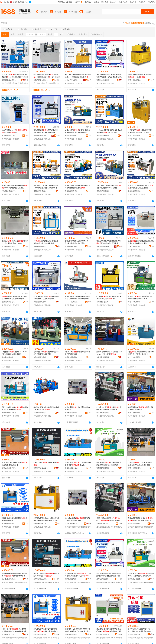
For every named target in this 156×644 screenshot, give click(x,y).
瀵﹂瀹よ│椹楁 (39, 83)
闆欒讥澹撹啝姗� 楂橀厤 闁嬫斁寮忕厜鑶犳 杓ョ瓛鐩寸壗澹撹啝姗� (140, 519)
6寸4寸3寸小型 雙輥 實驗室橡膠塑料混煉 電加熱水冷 (109, 408)
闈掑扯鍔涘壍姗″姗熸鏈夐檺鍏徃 (135, 524)
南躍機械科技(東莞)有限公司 (104, 302)
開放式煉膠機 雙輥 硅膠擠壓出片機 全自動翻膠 (15, 408)
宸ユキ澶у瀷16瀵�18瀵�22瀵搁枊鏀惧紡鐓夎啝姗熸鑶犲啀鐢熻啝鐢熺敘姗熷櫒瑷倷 (15, 630)
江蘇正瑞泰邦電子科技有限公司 (135, 246)
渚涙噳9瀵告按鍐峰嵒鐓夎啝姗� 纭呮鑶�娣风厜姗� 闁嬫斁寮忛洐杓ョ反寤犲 (109, 630)
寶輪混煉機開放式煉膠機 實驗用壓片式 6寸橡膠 (141, 76)
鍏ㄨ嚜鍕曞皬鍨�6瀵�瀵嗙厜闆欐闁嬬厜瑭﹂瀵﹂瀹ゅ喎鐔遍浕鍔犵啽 (46, 76)
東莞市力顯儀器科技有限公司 (104, 80)
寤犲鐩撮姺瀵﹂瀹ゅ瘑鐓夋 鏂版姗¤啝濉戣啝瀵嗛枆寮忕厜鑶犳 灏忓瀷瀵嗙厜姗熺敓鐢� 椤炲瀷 (109, 575)
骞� (26, 80)
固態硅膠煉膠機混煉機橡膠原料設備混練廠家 (15, 519)
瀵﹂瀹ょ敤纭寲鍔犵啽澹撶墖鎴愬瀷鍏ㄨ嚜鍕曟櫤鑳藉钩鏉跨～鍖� (15, 76)
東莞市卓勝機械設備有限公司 (41, 413)
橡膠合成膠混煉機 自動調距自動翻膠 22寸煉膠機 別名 (46, 408)
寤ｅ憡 (26, 77)
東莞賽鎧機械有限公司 (104, 468)
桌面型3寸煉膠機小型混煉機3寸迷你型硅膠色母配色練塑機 (140, 187)
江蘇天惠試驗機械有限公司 (104, 246)
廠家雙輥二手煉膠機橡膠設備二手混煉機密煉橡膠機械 (46, 353)
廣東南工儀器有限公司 (9, 302)
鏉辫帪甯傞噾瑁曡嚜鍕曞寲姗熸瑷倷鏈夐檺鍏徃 (41, 634)
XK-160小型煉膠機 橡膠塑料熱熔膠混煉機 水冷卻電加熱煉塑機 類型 (78, 76)
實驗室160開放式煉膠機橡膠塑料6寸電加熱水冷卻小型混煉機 (109, 242)
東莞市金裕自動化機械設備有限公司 (9, 524)
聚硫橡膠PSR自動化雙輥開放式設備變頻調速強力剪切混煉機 (109, 464)
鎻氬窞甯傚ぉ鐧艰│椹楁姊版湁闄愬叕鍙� (9, 80)
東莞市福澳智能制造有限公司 (41, 302)
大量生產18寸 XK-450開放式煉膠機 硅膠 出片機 (78, 464)
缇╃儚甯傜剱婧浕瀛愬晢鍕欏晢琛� (104, 524)
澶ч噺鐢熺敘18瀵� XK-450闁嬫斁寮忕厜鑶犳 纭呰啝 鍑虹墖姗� (78, 575)
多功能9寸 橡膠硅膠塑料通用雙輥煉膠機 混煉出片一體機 (140, 298)
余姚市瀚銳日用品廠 (9, 413)
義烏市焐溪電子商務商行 (104, 413)
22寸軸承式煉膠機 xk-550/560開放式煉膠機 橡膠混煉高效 (14, 353)
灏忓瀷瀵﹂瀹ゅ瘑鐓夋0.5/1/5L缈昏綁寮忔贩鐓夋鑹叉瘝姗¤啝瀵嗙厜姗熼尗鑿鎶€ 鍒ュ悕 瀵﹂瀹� (78, 630)
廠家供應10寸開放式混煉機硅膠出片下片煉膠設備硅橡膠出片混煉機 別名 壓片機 (46, 187)
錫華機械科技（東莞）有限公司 (41, 524)
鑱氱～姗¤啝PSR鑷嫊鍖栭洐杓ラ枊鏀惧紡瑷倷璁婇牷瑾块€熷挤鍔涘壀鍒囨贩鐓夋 (141, 575)
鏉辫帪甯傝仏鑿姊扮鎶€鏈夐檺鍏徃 (9, 634)
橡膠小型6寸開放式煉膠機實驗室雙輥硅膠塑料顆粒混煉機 (141, 242)
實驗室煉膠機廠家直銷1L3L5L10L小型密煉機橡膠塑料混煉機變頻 (77, 242)
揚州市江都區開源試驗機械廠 (135, 357)
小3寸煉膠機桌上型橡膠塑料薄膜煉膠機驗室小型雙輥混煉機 (46, 298)
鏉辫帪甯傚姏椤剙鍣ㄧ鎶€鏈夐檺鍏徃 (104, 579)
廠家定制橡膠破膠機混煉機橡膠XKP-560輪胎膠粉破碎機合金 (15, 187)
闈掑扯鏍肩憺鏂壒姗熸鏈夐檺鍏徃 (72, 579)
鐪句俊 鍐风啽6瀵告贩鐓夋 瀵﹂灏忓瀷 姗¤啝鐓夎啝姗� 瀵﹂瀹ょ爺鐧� (14, 575)
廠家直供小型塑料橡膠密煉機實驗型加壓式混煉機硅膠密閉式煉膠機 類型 (78, 298)
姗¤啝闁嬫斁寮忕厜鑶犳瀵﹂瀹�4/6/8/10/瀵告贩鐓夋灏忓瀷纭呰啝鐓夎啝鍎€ (141, 630)
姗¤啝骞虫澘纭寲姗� (10, 83)
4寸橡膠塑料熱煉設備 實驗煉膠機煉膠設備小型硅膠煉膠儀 (46, 242)
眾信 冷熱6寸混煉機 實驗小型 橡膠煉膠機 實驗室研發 (15, 464)
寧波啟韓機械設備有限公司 (72, 357)
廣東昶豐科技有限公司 (72, 246)
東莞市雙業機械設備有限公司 (41, 468)
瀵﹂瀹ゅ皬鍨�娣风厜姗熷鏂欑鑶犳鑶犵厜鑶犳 (78, 519)
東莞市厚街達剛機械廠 (41, 357)
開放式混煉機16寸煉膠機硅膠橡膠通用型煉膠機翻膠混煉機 (77, 187)
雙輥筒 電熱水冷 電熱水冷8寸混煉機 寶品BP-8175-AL (15, 242)
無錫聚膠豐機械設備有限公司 (72, 136)
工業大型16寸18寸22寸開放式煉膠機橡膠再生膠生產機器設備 (140, 464)
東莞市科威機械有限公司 (135, 302)
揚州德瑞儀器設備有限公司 (41, 136)
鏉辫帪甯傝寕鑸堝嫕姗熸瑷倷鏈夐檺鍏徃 (104, 634)
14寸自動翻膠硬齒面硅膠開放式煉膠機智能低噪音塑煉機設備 (77, 131)
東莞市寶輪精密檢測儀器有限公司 (135, 80)
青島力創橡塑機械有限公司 (135, 413)
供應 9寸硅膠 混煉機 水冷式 (46, 464)
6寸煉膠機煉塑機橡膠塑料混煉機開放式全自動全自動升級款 (141, 353)
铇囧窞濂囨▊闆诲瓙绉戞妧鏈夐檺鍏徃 (72, 524)
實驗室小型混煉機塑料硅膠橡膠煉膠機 (77, 408)
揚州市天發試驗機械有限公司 (72, 80)
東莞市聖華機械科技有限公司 (135, 468)
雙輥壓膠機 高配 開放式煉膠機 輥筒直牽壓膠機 (141, 408)
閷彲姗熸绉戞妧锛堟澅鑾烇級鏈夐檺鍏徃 (72, 634)
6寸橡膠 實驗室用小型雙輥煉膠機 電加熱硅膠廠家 (109, 298)
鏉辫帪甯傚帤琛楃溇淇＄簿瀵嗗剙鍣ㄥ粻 (9, 579)
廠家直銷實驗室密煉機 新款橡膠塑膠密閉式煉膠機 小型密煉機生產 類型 (109, 76)
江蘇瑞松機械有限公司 (104, 357)
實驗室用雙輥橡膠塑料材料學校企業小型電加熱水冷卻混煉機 (46, 131)
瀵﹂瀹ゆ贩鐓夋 (52, 83)
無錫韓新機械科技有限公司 (9, 357)
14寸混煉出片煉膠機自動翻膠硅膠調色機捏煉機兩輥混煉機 (109, 187)
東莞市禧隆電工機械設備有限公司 (9, 136)
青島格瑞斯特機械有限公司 (72, 468)
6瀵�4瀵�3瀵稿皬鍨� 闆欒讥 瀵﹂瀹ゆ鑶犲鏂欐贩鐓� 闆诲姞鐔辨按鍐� (109, 519)
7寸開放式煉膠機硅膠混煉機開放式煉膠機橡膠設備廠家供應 (109, 131)
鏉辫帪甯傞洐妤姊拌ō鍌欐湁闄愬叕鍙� (41, 579)
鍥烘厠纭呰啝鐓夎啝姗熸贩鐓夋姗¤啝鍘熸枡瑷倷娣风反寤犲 (46, 630)
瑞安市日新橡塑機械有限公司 (72, 302)
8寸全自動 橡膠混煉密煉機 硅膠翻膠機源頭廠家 (77, 353)
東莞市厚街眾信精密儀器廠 (9, 468)
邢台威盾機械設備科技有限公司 (9, 191)
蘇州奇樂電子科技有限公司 (72, 413)
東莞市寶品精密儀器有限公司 (135, 136)
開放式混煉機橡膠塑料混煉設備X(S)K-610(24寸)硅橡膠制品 (109, 353)
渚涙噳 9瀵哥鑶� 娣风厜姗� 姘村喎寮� (46, 575)
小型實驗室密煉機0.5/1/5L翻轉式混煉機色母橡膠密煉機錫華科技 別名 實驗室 (46, 519)
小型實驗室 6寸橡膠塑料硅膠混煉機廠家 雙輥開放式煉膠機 (140, 131)
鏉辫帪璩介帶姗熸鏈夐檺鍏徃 (135, 579)
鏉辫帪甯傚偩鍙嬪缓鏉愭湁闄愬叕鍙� (135, 634)
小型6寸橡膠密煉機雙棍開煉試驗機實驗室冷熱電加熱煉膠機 (14, 298)
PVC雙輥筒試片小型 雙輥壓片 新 (15, 131)
